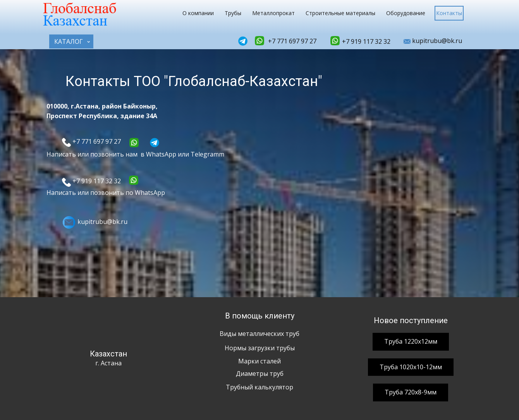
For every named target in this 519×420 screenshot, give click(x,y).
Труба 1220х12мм (411, 341)
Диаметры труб (260, 374)
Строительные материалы (340, 13)
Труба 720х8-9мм (411, 392)
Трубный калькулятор (259, 387)
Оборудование (406, 13)
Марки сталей (259, 361)
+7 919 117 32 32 (365, 41)
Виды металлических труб (259, 334)
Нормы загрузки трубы (260, 348)
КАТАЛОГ (69, 41)
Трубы (233, 13)
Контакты (449, 13)
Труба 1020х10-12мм (411, 367)
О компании (198, 13)
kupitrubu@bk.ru (433, 41)
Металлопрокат (273, 13)
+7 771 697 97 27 (291, 41)
